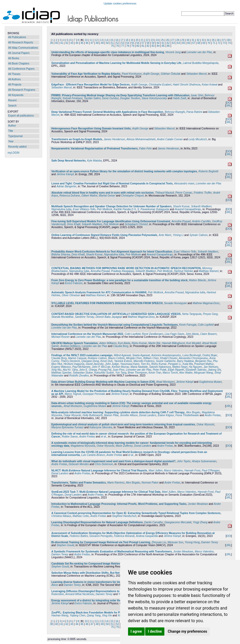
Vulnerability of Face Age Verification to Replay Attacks (86, 74)
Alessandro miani (184, 183)
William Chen (151, 358)
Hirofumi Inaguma (74, 364)
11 (91, 40)
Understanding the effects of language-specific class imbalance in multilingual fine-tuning (108, 52)
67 (194, 43)
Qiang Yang (94, 615)
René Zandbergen (153, 334)
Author (12, 126)
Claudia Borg (121, 346)
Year (11, 141)
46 (87, 43)
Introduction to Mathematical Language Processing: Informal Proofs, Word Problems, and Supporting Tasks (119, 504)
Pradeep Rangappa (123, 271)
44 (77, 43)
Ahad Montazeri (165, 382)
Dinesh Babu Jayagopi (109, 317)
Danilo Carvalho (153, 522)
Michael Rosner (60, 337)
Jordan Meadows (198, 504)
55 (133, 43)
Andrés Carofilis (201, 221)
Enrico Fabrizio (74, 283)
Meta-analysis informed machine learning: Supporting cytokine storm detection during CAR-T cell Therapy (118, 412)
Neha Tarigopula (192, 314)
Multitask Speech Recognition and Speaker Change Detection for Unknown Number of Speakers (111, 206)
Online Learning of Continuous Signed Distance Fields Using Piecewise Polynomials (104, 235)
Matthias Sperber (61, 373)
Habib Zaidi (180, 98)
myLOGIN (13, 153)
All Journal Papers (19, 53)
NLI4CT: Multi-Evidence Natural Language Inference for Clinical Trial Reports (99, 471)
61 (163, 43)
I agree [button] (136, 631)
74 (229, 43)
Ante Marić (165, 235)
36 (218, 40)
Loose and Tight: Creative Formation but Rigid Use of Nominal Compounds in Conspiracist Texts (112, 183)
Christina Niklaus (61, 516)
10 (86, 40)
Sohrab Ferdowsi (72, 98)
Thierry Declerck (70, 361)
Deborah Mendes (79, 464)
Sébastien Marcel (196, 74)
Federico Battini (79, 536)
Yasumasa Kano (130, 364)
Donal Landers (148, 415)
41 (62, 43)
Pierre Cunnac (184, 193)
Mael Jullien (156, 471)
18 (127, 40)
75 (112, 46)
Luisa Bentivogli (192, 355)
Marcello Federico (144, 361)
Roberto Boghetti (208, 171)
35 (213, 40)
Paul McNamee (81, 367)
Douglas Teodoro (130, 98)
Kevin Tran (155, 373)
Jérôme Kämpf (65, 174)
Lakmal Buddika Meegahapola (201, 63)
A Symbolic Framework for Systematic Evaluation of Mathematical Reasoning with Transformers (112, 552)
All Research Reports (21, 42)
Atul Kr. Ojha (70, 370)
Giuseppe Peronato (94, 394)
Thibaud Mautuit (164, 193)
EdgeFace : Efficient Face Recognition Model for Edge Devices (90, 85)
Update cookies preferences (120, 4)
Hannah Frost (192, 471)
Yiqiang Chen (77, 615)
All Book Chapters (19, 64)
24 (157, 40)
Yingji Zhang (200, 522)
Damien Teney (210, 542)
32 (198, 40)
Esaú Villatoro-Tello (84, 209)
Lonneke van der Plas (199, 52)
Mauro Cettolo (116, 358)
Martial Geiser (107, 196)
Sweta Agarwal (141, 355)
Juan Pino (119, 370)
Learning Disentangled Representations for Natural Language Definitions (97, 522)
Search (12, 106)
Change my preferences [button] (187, 631)
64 (178, 43)
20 (137, 40)
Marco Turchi (170, 373)
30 (188, 40)
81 (143, 46)
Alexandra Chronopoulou (194, 358)
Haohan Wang (60, 615)
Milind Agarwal (122, 355)
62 (168, 43)
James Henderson (114, 139)
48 (97, 43)
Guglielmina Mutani (210, 382)
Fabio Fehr (145, 149)
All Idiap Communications (23, 48)
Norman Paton (150, 483)
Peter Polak (160, 370)
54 (128, 43)
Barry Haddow (185, 361)
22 (147, 40)
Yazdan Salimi (92, 98)
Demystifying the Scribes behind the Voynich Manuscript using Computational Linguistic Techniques (115, 325)
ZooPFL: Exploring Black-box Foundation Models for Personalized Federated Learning (106, 613)
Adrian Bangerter (66, 186)
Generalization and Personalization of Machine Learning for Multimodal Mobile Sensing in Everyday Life (116, 63)
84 (158, 46)
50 (107, 43)
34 (208, 40)
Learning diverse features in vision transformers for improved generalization (99, 582)
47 (92, 43)
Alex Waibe (186, 373)
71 (214, 43)
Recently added (17, 147)
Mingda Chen (134, 358)
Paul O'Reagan (211, 471)
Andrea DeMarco (70, 346)
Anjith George (151, 74)
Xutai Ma (187, 364)
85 (163, 46)
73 (224, 43)
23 (152, 40)
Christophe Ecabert (160, 85)
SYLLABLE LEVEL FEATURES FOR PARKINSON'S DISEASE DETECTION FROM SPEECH (107, 303)
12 (96, 40)
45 (82, 43)
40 (57, 43)
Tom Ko (145, 364)
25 (162, 40)
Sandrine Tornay (85, 317)
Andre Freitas (213, 415)
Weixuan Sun (175, 542)
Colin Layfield (206, 325)
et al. (104, 437)
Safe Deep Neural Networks (68, 161)
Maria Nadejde (139, 367)
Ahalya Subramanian (204, 461)
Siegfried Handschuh (124, 516)
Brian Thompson (137, 373)
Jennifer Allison (129, 415)
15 (112, 40)
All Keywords (16, 95)
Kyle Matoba (95, 161)
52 (117, 43)
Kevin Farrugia (188, 325)
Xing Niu (56, 370)
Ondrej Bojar (210, 355)
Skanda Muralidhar (62, 317)
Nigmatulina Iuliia (61, 209)
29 (183, 40)
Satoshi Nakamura (160, 367)
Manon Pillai (111, 415)
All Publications (17, 37)
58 (148, 43)
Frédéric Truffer (203, 193)
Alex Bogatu (193, 412)
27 (173, 40)
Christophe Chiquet (133, 196)
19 (132, 40)
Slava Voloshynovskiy (154, 98)
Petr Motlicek (105, 209)
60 (158, 43)
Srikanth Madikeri (201, 206)
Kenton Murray (120, 367)
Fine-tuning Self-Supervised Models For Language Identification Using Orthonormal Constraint (111, 221)
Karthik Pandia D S (125, 209)
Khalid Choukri (169, 358)
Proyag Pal (105, 370)
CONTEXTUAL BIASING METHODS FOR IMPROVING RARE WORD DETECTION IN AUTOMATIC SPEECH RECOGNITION (126, 268)
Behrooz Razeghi (175, 112)
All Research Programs (22, 90)
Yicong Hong (192, 542)
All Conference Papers (21, 69)
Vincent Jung (173, 52)
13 (102, 40)
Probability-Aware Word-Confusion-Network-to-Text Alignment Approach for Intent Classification (112, 252)
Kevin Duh (106, 361)
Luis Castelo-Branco (93, 455)
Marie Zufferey (124, 446)
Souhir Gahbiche (166, 361)
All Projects (15, 85)
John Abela (192, 334)
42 (67, 43)
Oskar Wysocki (72, 415)
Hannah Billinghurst (173, 343)
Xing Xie (107, 615)
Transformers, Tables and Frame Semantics (79, 483)
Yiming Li (178, 235)
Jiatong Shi (214, 370)
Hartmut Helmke (183, 271)
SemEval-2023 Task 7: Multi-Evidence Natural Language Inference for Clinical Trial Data (106, 492)
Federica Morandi (124, 536)
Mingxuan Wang (203, 373)
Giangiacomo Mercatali (178, 522)
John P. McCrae (101, 367)
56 (138, 43)
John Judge (112, 364)
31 (193, 40)
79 (133, 46)
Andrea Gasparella (147, 536)
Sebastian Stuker (83, 373)
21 (142, 40)
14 (107, 40)
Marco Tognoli (73, 394)
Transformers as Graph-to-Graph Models (77, 139)
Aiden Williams (108, 343)
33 (203, 40)
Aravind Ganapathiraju (188, 209)
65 (183, 43)
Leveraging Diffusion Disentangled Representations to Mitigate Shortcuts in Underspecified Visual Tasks (117, 591)
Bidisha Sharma (61, 255)
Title (11, 131)
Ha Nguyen (195, 367)
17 (122, 40)
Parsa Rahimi (194, 112)
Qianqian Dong (90, 361)
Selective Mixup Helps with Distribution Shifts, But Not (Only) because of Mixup (101, 573)
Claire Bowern (209, 334)
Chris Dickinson (104, 464)
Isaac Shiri (197, 95)
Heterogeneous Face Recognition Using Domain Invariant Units (91, 129)
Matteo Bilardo (197, 280)
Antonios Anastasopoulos (166, 355)
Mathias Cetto (81, 516)
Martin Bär (154, 343)
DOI (229, 103)
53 (123, 43)
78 (128, 46)
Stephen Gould (65, 545)
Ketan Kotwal (210, 85)
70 (209, 43)
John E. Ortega (88, 370)
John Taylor (184, 461)
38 (229, 40)
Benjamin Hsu (203, 361)
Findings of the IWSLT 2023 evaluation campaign (82, 355)
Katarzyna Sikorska (101, 427)
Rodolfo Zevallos (79, 376)
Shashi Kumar (181, 206)
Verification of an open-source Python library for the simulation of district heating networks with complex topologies (124, 171)
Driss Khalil (74, 224)
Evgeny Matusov (61, 367)
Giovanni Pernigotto (101, 536)
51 (112, 43)
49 (102, 43)
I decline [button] (155, 631)
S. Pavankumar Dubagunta (153, 209)
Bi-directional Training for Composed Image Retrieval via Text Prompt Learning (101, 542)
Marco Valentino (173, 471)
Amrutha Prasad (181, 221)
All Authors (14, 79)
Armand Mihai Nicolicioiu (80, 594)
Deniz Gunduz (110, 98)
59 (153, 43)
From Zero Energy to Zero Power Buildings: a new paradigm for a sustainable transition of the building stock (119, 280)
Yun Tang (121, 373)
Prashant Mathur (204, 364)
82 (148, 46)
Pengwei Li (175, 364)
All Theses (14, 74)
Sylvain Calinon (199, 235)
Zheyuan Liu (159, 542)
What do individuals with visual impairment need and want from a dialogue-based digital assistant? (113, 461)
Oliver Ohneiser (71, 295)
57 (143, 43)
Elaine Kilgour (166, 415)
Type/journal (15, 136)
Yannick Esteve (123, 361)
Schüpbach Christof (136, 224)
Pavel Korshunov (132, 74)
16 (117, 40)
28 (178, 40)
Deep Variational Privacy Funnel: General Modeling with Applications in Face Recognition (107, 112)
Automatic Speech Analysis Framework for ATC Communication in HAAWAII (99, 292)
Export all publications (21, 116)
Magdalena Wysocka (83, 446)
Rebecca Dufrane (70, 196)
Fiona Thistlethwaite (187, 415)
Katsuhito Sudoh (104, 373)
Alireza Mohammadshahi (141, 139)
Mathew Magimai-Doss (206, 303)
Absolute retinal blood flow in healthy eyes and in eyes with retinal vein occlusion (102, 193)
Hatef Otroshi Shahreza (187, 85)
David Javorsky (95, 364)
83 (153, 46)
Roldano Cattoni (97, 358)
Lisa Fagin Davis (174, 334)
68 (199, 43)
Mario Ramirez (116, 483)
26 (167, 40)
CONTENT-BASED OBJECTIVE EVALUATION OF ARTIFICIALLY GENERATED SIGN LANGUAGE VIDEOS (116, 314)
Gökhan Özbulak (171, 74)
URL (228, 106)
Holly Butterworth (92, 415)
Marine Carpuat (77, 358)
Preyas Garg (210, 314)
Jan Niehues (211, 367)
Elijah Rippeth (176, 370)
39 (52, 43)
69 (204, 43)
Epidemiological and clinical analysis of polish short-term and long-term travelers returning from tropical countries (123, 424)
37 (223, 40)
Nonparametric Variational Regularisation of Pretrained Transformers (94, 149)
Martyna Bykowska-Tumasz (67, 427)
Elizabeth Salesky (196, 370)
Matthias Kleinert (209, 271)
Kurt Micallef (194, 343)
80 (138, 46)
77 (123, 46)
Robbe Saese (70, 437)
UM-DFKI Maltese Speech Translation (75, 343)
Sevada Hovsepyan (175, 303)
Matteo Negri (180, 367)
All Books (14, 58)
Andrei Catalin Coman (170, 139)
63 (173, 43)
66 (188, 43)
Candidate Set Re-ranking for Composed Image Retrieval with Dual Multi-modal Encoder (106, 564)
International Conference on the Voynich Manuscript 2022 (87, 334)
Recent (12, 100)
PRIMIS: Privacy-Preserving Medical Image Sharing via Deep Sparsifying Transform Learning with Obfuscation (120, 95)
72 (219, 43)
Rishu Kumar (139, 343)
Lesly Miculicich (198, 139)
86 (168, 46)
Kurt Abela (124, 343)
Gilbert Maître (89, 196)
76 (117, 46)
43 (72, 43)
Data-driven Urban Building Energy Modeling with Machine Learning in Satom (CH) (103, 382)
